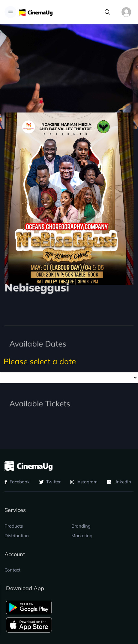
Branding (81, 526)
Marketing (82, 536)
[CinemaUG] (36, 12)
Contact (12, 570)
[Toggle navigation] (10, 12)
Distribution (17, 536)
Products (14, 526)
